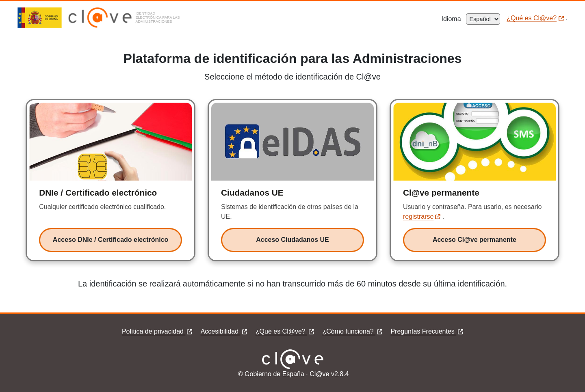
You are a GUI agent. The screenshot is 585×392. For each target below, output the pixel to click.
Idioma (454, 19)
